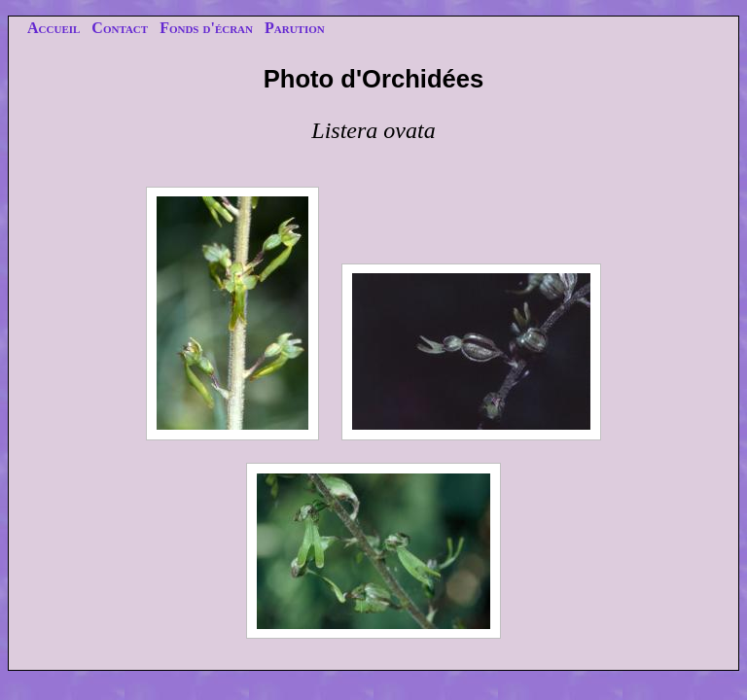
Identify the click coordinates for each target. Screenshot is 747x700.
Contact (120, 28)
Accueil (53, 28)
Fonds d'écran (206, 28)
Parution (295, 28)
